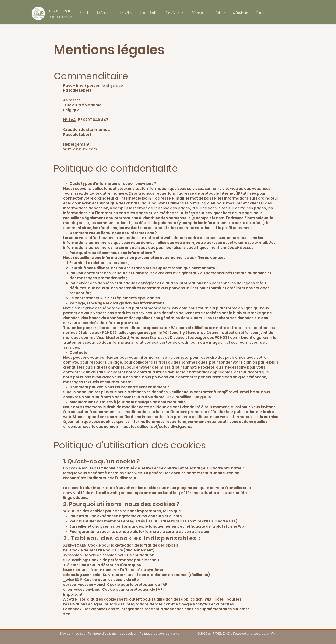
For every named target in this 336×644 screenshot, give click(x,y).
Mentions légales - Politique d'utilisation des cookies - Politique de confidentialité (120, 633)
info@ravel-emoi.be (236, 392)
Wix (274, 633)
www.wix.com (84, 149)
